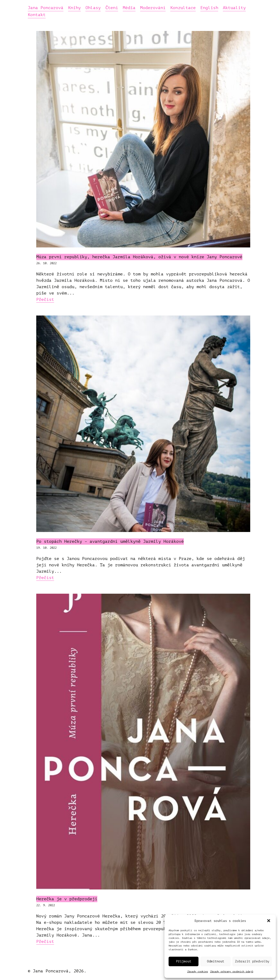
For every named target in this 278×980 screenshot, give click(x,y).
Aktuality (234, 8)
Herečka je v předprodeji (67, 899)
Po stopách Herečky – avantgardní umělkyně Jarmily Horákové (110, 541)
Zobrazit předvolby (252, 961)
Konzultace (183, 8)
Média (129, 8)
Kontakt (37, 15)
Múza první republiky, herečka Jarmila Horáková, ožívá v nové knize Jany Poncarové (139, 257)
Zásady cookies (198, 972)
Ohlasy (93, 8)
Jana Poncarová (46, 8)
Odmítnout (216, 961)
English (209, 8)
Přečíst (45, 299)
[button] (269, 921)
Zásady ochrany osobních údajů (232, 972)
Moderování (153, 8)
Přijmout (184, 961)
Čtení (112, 8)
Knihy (74, 8)
